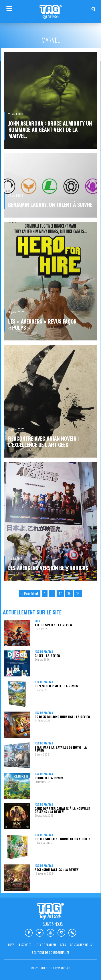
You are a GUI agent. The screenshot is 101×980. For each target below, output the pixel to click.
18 (69, 594)
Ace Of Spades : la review (53, 625)
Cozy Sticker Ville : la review (56, 686)
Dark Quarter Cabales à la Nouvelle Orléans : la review (62, 810)
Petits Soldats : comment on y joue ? (62, 839)
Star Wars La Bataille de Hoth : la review (61, 749)
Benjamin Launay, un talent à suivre (50, 204)
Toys (11, 945)
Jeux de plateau (44, 652)
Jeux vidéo (25, 945)
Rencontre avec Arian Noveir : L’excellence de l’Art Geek (44, 441)
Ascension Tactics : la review (57, 869)
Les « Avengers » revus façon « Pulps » (42, 324)
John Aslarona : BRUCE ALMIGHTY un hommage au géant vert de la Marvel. (50, 129)
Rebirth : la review (49, 778)
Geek (37, 621)
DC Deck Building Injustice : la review (62, 717)
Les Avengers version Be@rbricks (48, 568)
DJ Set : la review (47, 655)
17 (60, 594)
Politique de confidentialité (51, 952)
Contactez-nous (81, 945)
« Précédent (30, 594)
